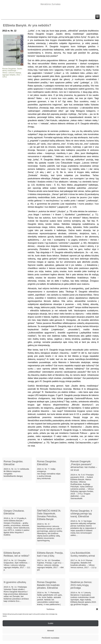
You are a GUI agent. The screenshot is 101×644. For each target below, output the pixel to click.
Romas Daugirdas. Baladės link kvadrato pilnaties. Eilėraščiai (48, 585)
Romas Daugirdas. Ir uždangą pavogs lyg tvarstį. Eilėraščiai (81, 514)
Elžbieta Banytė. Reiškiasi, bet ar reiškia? (17, 554)
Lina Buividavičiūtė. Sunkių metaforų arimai (83, 554)
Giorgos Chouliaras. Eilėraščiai (14, 512)
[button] (97, 609)
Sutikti (51, 623)
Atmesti (50, 631)
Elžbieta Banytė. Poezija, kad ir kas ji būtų (50, 554)
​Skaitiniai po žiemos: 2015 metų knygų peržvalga (81, 585)
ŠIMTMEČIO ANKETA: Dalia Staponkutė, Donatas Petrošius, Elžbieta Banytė (49, 515)
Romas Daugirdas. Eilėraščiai (13, 463)
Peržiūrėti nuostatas (51, 638)
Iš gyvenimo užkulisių (15, 582)
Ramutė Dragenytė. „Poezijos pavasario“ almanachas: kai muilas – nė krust (84, 466)
